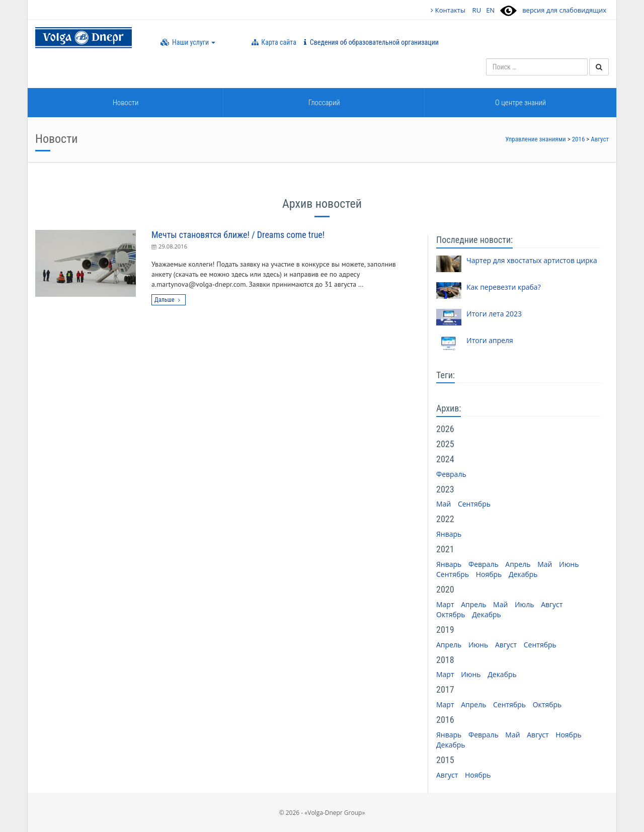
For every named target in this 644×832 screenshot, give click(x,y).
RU (477, 10)
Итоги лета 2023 (494, 314)
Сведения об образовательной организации (371, 42)
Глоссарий (324, 103)
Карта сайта (274, 42)
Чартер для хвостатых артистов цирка (532, 260)
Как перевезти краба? (504, 287)
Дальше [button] (169, 300)
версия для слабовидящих (564, 10)
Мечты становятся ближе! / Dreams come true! (238, 235)
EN (490, 10)
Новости (126, 103)
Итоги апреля (490, 340)
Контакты (448, 10)
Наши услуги (188, 42)
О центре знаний (520, 103)
